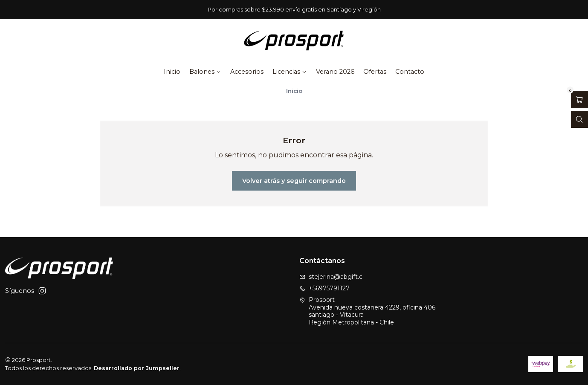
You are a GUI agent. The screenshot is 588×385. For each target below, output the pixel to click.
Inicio (172, 72)
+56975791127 (324, 288)
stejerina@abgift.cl (332, 277)
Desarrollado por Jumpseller (137, 368)
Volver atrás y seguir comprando (294, 181)
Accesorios (247, 72)
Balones (205, 72)
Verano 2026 (335, 72)
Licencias (290, 72)
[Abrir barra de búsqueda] (579, 120)
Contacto (410, 72)
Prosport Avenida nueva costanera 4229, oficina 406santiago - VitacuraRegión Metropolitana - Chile (367, 311)
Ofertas (375, 72)
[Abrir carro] (579, 100)
